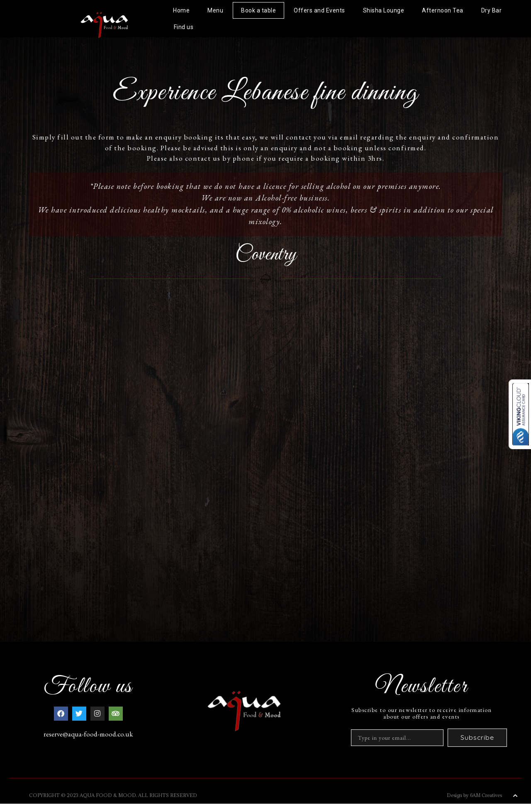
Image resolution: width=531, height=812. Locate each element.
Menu (215, 10)
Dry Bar (492, 10)
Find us (184, 27)
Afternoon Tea (443, 10)
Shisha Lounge (384, 10)
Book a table (258, 10)
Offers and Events (319, 10)
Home (181, 10)
